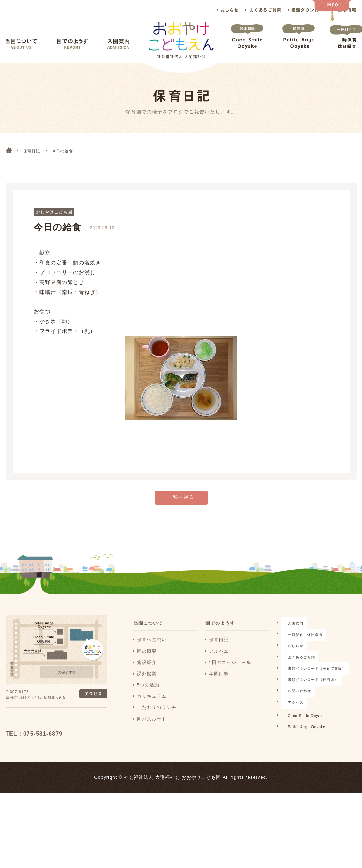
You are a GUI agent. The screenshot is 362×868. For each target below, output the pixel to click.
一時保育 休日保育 (346, 43)
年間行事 (219, 684)
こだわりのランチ (157, 718)
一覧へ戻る (181, 508)
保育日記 (219, 650)
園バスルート (152, 729)
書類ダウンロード (308, 10)
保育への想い (152, 650)
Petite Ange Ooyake (298, 43)
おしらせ (228, 10)
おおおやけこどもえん (52, 732)
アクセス (219, 777)
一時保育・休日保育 (231, 709)
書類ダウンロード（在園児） (241, 754)
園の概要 (147, 662)
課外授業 (147, 684)
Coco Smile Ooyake (247, 43)
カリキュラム (152, 707)
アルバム (219, 662)
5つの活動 (148, 695)
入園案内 (118, 44)
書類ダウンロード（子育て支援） (246, 743)
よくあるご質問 (263, 10)
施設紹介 (147, 673)
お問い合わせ (224, 765)
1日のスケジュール (230, 673)
